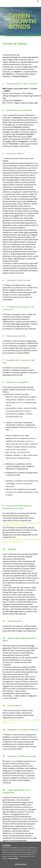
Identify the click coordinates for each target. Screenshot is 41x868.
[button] (38, 1)
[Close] (38, 846)
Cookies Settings (20, 865)
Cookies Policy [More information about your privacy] (13, 859)
